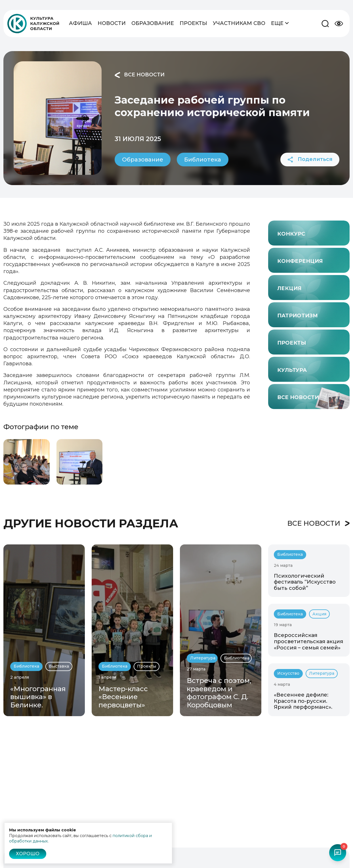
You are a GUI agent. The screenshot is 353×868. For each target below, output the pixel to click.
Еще (280, 23)
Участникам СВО (239, 23)
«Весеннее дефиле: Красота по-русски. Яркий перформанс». (303, 701)
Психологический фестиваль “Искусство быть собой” (305, 582)
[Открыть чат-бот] (338, 853)
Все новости (140, 75)
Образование (153, 23)
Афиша (80, 23)
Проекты (193, 23)
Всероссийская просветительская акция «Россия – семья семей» (308, 641)
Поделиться (310, 160)
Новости (112, 23)
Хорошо (28, 854)
